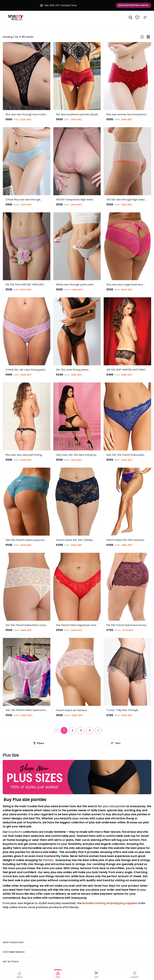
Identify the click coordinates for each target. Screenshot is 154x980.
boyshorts (15, 832)
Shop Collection (13, 942)
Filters (38, 743)
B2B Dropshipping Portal (133, 5)
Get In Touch (11, 962)
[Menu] (145, 17)
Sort (116, 743)
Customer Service (14, 952)
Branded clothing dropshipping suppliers (110, 903)
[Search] (131, 17)
